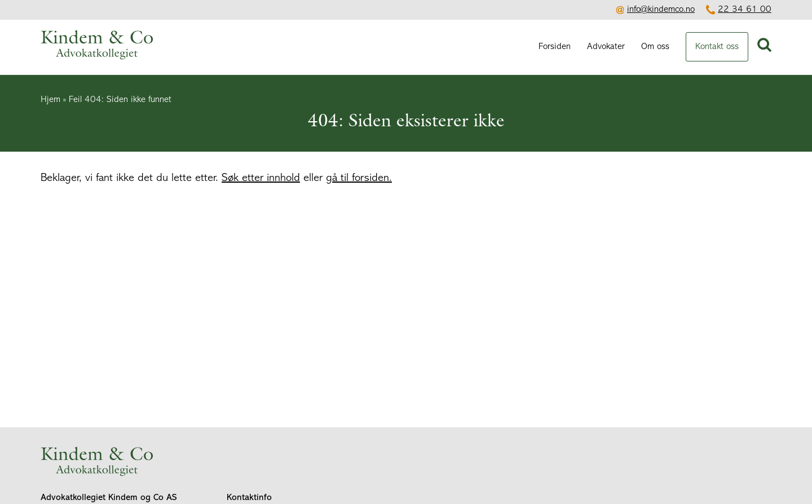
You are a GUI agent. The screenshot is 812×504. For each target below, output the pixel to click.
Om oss (655, 47)
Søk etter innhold (261, 178)
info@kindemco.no (661, 10)
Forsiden (555, 47)
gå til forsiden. (359, 178)
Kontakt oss (717, 47)
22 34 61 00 (745, 10)
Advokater (606, 47)
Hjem (50, 100)
